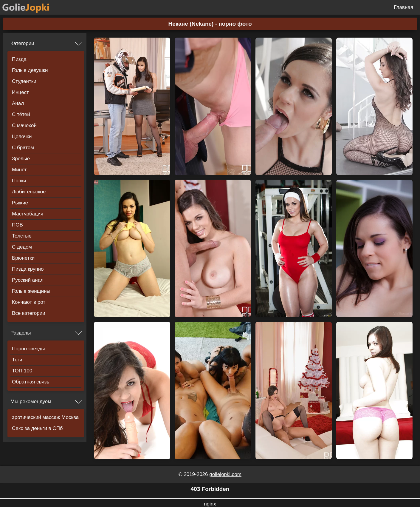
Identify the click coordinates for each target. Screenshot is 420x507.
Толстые (22, 236)
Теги (17, 360)
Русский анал (28, 280)
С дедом (22, 247)
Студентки (24, 81)
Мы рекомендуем (31, 402)
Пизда (19, 59)
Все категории (29, 313)
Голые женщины (31, 291)
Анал (18, 103)
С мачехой (24, 125)
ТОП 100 (22, 371)
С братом (23, 148)
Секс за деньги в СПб (37, 428)
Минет (19, 170)
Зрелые (21, 159)
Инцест (20, 92)
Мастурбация (28, 214)
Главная (403, 7)
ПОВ (17, 225)
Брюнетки (23, 258)
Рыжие (20, 203)
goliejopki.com (225, 474)
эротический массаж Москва (45, 417)
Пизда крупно (28, 269)
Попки (19, 181)
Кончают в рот (29, 302)
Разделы (21, 333)
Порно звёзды (28, 349)
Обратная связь (31, 382)
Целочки (22, 137)
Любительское (29, 192)
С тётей (21, 114)
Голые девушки (30, 70)
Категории (22, 43)
